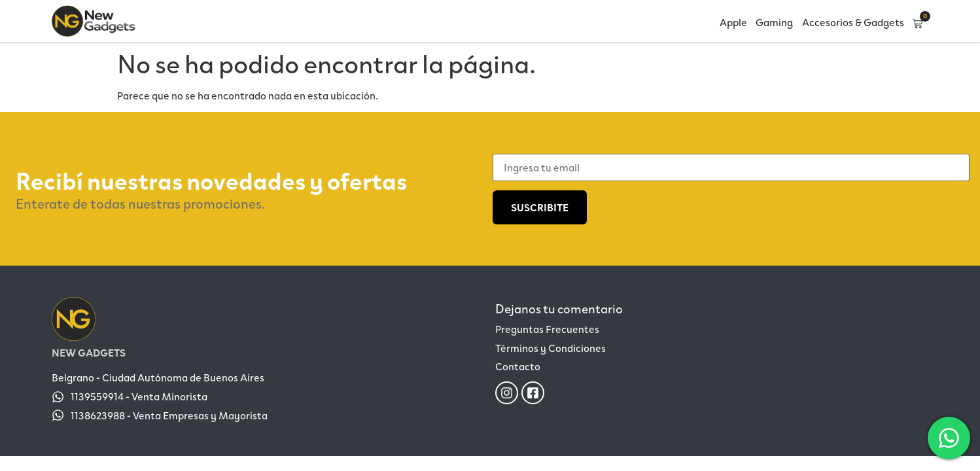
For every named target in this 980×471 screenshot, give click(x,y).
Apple (733, 22)
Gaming (774, 22)
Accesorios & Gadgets (853, 22)
